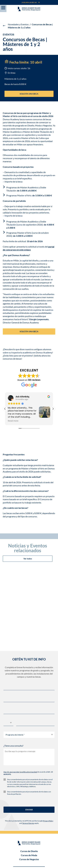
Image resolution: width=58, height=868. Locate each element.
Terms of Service (28, 753)
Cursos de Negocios (29, 789)
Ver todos (28, 489)
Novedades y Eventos (18, 24)
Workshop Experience (29, 815)
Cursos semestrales (29, 811)
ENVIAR (29, 740)
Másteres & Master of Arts (29, 807)
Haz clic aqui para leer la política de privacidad (20, 702)
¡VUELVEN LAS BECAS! (29, 2)
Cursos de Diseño (29, 781)
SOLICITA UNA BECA (29, 94)
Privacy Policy (48, 751)
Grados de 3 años (29, 803)
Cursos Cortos (29, 819)
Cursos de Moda (29, 785)
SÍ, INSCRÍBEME (29, 857)
